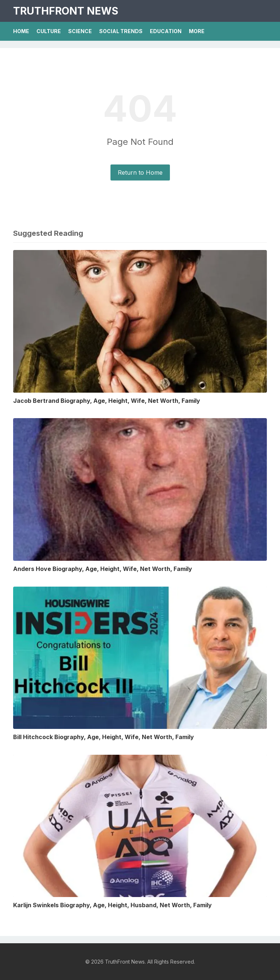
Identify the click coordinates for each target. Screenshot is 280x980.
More (197, 31)
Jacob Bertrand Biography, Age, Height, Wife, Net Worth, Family (107, 401)
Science (80, 31)
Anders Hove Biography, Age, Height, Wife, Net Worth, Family (103, 569)
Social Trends (121, 31)
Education (166, 31)
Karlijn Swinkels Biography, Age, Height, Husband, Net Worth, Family (112, 905)
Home (21, 31)
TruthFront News (66, 11)
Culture (49, 31)
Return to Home (140, 172)
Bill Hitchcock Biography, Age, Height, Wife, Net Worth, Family (104, 737)
